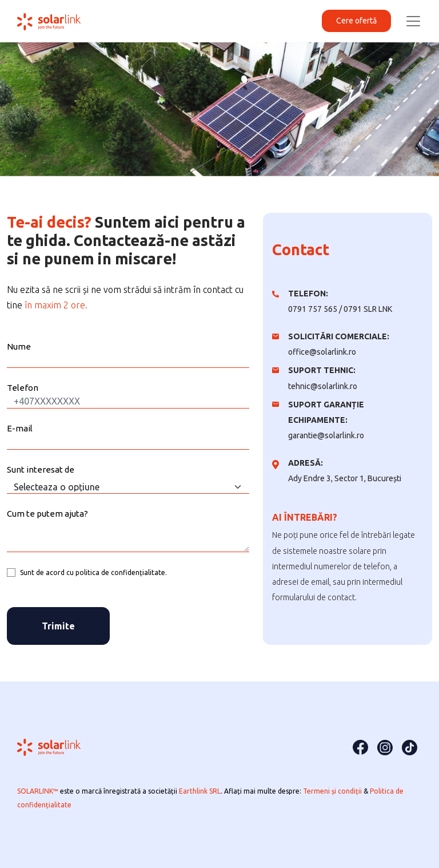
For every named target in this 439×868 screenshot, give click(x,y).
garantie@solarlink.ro (326, 435)
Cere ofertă (356, 21)
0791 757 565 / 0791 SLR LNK (340, 309)
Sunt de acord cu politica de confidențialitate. (93, 572)
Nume (19, 346)
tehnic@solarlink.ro (323, 386)
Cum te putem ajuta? (47, 514)
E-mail (20, 428)
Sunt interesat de (41, 469)
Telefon (23, 388)
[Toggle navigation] (413, 21)
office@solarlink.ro (322, 352)
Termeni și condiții (333, 791)
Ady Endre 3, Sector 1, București (345, 478)
